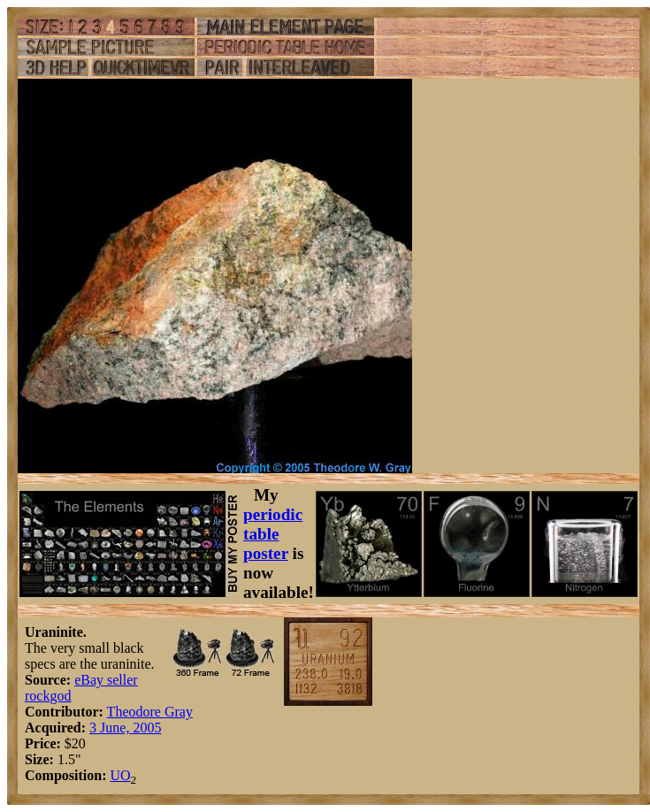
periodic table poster (273, 534)
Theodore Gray (150, 712)
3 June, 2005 (125, 728)
